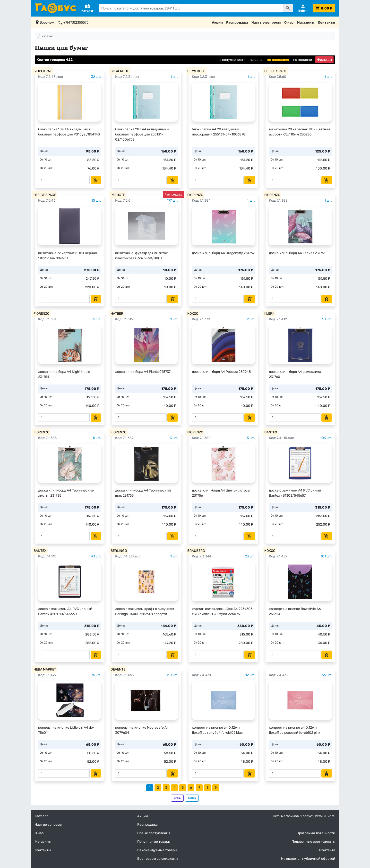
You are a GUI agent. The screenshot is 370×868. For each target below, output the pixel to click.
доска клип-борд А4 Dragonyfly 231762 (223, 253)
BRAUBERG (196, 551)
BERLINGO (119, 551)
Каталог (47, 36)
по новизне (303, 60)
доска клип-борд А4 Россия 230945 (221, 372)
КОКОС (193, 314)
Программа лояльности (316, 833)
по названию (278, 60)
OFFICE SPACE (275, 71)
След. (177, 798)
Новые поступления (154, 833)
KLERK (269, 314)
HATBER (117, 314)
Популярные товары (154, 842)
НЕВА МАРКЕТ (45, 669)
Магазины (306, 22)
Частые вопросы (266, 22)
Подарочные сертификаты (313, 842)
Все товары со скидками (158, 859)
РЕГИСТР (118, 195)
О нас (289, 22)
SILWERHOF (120, 71)
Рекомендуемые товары (157, 850)
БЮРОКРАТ (43, 71)
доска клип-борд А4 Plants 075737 (143, 372)
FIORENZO (195, 195)
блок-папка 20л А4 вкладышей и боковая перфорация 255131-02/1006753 (142, 134)
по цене (256, 60)
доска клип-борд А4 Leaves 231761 (297, 253)
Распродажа (237, 22)
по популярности (232, 60)
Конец (192, 798)
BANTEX (271, 432)
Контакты (327, 22)
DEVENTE (118, 669)
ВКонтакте (326, 850)
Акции (217, 22)
